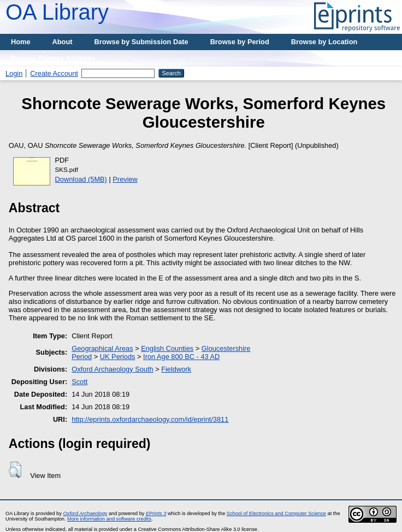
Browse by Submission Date (141, 42)
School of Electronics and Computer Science (276, 513)
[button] (15, 470)
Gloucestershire (226, 348)
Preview (125, 179)
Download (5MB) (81, 179)
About (63, 42)
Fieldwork (176, 369)
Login (14, 73)
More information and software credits (109, 519)
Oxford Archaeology (85, 513)
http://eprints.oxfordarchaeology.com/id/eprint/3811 (150, 419)
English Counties (167, 348)
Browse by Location (324, 42)
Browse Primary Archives (53, 58)
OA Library (57, 12)
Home (21, 42)
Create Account (54, 73)
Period (82, 357)
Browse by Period (240, 42)
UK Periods (118, 357)
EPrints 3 (156, 513)
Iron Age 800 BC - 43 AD (181, 357)
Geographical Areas (102, 348)
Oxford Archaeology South (112, 369)
